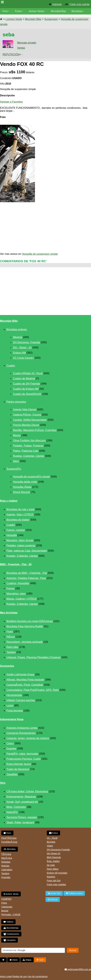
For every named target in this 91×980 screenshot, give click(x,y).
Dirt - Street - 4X (22, 348)
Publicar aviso (74, 893)
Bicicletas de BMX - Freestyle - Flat (27, 573)
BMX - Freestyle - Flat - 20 (16, 564)
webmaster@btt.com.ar (78, 969)
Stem (16, 461)
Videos (6, 18)
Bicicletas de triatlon (18, 520)
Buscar (5, 911)
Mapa (27, 960)
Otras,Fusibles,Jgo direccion (29, 440)
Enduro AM (19, 353)
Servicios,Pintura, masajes (22, 817)
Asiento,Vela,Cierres (25, 409)
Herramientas (14, 695)
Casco (10, 743)
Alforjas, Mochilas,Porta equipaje (25, 680)
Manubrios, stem (16, 594)
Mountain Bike (33, 19)
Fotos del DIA (54, 881)
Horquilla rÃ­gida (22, 487)
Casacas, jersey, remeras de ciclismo (28, 738)
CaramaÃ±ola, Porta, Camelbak (25, 685)
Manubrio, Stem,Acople (20, 540)
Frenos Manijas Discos (26, 425)
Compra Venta (14, 19)
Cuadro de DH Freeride (26, 384)
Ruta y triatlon (9, 501)
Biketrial (18, 337)
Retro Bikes (53, 869)
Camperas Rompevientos (21, 733)
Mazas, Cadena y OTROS (22, 599)
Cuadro (11, 366)
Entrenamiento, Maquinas (21, 797)
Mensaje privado (27, 43)
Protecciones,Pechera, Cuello (24, 759)
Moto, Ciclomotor (16, 807)
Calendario (7, 870)
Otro (3, 783)
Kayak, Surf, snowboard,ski (22, 802)
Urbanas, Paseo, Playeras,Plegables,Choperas (34, 657)
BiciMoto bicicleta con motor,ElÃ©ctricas (30, 621)
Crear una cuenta (79, 4)
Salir (40, 960)
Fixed (10, 632)
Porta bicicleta (15, 711)
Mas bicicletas (9, 613)
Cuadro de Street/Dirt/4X (27, 394)
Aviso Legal (6, 976)
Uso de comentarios (37, 976)
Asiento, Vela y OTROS (20, 515)
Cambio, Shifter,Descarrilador (30, 420)
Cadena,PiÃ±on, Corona (27, 415)
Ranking (51, 877)
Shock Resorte (21, 492)
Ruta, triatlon (53, 861)
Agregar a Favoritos (11, 102)
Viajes (50, 846)
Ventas (21, 48)
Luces (10, 705)
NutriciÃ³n (12, 812)
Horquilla (12, 535)
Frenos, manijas (16, 530)
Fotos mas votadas (56, 884)
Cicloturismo (11, 934)
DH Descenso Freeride (58, 850)
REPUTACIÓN (11, 54)
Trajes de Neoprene (18, 769)
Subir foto (54, 893)
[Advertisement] (45, 227)
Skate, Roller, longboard (20, 822)
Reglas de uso (20, 976)
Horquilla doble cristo (25, 482)
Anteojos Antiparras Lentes (22, 728)
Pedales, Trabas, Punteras (28, 446)
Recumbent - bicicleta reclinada (25, 642)
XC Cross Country (23, 358)
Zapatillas (12, 774)
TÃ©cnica (6, 854)
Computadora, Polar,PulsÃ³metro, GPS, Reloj (33, 690)
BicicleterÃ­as (58, 11)
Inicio (14, 960)
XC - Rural (52, 838)
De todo (51, 865)
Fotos (18, 11)
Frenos (11, 588)
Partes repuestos (16, 402)
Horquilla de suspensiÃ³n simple (31, 477)
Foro (5, 11)
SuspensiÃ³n (14, 469)
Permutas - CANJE (11, 914)
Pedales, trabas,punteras (21, 546)
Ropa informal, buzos (19, 764)
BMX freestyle (54, 857)
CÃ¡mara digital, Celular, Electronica (27, 791)
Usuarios (10, 940)
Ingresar (57, 4)
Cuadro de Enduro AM (26, 389)
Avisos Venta (36, 11)
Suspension (51, 19)
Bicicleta (10, 849)
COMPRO (6, 899)
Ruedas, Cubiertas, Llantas (29, 456)
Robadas (6, 862)
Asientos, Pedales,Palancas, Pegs (26, 578)
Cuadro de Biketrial (24, 378)
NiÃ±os (11, 637)
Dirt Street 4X (54, 853)
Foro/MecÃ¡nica (9, 842)
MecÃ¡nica (7, 858)
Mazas (17, 435)
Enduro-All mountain (57, 873)
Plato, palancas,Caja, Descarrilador (27, 551)
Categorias (7, 907)
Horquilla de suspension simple (40, 254)
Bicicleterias (11, 928)
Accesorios (7, 666)
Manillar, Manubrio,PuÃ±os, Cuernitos (35, 430)
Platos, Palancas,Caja (26, 451)
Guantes (11, 749)
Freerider (6, 877)
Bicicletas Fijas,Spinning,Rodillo (25, 626)
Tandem (11, 652)
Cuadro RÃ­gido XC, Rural (28, 373)
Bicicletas (77, 11)
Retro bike (12, 647)
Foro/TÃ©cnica (9, 838)
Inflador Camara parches (21, 700)
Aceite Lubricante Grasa (20, 674)
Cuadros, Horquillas (18, 583)
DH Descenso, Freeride (26, 342)
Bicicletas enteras (17, 329)
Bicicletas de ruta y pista (20, 509)
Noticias (5, 866)
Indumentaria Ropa (12, 719)
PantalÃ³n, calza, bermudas (22, 754)
